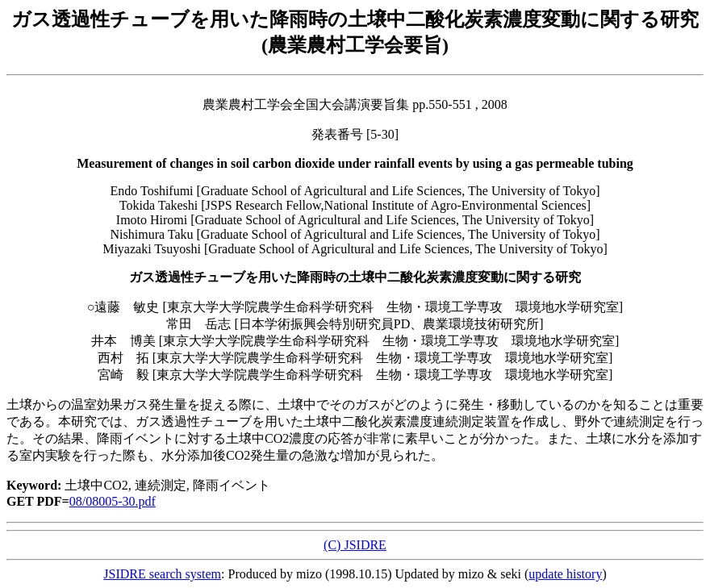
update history (565, 574)
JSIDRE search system (162, 574)
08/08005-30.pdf (113, 501)
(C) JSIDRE (355, 545)
